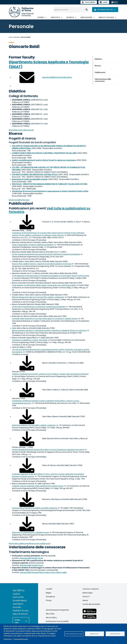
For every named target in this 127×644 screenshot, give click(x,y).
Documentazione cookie (21, 639)
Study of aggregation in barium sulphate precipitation (33, 245)
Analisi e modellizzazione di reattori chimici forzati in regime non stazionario (44, 160)
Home (11, 37)
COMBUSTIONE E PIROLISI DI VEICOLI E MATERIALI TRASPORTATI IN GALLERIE (44, 153)
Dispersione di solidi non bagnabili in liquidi (30, 179)
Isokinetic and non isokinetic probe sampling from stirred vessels (38, 486)
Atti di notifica (51, 618)
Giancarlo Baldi (25, 558)
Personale (16, 37)
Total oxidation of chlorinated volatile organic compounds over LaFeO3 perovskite (44, 285)
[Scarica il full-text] (27, 222)
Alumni (85, 600)
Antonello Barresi (38, 572)
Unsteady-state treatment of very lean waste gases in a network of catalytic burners (45, 319)
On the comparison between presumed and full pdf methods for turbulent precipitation (46, 254)
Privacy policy (8, 639)
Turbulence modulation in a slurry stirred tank (30, 340)
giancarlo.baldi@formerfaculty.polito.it (57, 77)
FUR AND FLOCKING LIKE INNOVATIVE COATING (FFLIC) (35, 174)
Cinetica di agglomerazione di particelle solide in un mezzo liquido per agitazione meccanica (48, 450)
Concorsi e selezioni (91, 589)
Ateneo (41, 17)
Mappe (49, 593)
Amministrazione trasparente (57, 610)
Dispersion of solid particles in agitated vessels (31, 532)
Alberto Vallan (61, 572)
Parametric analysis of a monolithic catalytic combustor (34, 425)
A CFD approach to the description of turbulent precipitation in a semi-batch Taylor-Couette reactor (51, 276)
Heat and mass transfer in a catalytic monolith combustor (35, 508)
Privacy (49, 600)
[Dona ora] (21, 621)
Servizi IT (86, 597)
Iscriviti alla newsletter (91, 604)
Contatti (49, 589)
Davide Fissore (37, 558)
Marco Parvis (51, 572)
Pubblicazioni (21, 203)
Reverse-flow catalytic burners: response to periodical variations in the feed (42, 264)
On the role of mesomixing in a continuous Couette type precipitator (39, 307)
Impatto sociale (106, 17)
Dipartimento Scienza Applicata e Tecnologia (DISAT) (49, 64)
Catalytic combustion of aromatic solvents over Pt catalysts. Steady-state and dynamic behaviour (50, 374)
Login (105, 2)
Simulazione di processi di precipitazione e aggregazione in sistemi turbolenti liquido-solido (50, 191)
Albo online (50, 614)
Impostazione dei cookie (74, 634)
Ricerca (70, 17)
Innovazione (86, 17)
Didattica (55, 17)
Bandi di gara (88, 593)
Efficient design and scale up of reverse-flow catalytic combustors (38, 297)
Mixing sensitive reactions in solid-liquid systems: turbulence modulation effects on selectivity (49, 330)
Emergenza (50, 597)
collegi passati (21, 130)
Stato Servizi (88, 2)
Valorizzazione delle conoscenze (37, 547)
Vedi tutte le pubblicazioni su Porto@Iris (50, 210)
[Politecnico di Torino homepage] (21, 12)
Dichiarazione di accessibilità (57, 621)
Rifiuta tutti (95, 634)
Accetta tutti (115, 634)
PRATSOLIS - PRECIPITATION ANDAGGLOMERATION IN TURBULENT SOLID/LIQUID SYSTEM (50, 184)
